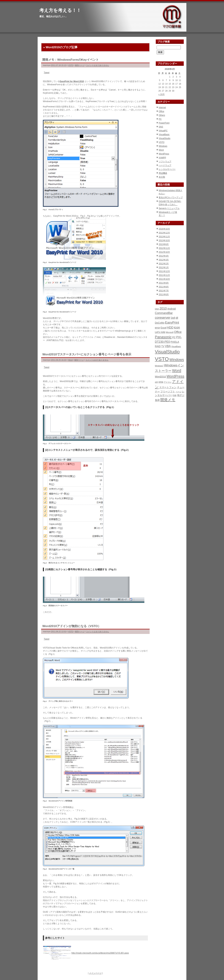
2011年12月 (164, 271)
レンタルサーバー (167, 169)
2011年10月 (164, 279)
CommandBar (164, 313)
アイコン (168, 382)
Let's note (160, 332)
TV (163, 346)
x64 (156, 382)
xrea (161, 382)
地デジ (181, 395)
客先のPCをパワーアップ (171, 198)
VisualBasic (164, 135)
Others (162, 115)
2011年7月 (164, 291)
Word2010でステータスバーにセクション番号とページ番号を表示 (87, 354)
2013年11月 (164, 237)
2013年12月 (164, 233)
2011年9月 (164, 283)
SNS (161, 127)
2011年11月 (164, 275)
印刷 (174, 395)
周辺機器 (163, 173)
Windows (163, 146)
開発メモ (168, 400)
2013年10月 (164, 240)
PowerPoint (164, 123)
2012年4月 (164, 256)
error (157, 328)
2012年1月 (164, 267)
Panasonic (163, 337)
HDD (170, 328)
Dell (173, 318)
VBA (168, 346)
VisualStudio (165, 138)
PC (160, 119)
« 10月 (161, 94)
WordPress (164, 154)
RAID (158, 346)
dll (177, 318)
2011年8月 (164, 287)
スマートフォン (168, 387)
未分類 (162, 177)
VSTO (71, 65)
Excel (164, 328)
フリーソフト (168, 392)
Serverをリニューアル (169, 208)
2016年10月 (164, 229)
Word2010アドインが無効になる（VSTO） (72, 626)
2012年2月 (164, 264)
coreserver (163, 318)
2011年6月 (164, 295)
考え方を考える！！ (60, 10)
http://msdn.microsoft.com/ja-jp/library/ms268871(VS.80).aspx (100, 953)
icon (177, 327)
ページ (179, 392)
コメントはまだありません (97, 65)
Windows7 (159, 366)
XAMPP (162, 158)
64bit (157, 309)
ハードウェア (165, 165)
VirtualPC (163, 131)
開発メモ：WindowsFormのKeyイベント (71, 60)
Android (171, 309)
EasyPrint (172, 322)
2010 (163, 308)
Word (71, 360)
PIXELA (175, 342)
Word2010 (160, 377)
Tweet (47, 73)
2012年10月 (164, 252)
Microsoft (170, 332)
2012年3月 (164, 260)
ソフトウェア (165, 162)
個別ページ (80, 65)
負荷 (157, 400)
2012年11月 (164, 248)
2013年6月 (164, 244)
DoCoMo (160, 323)
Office (161, 111)
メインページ (95, 973)
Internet (162, 108)
